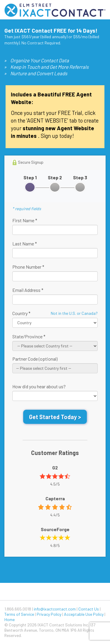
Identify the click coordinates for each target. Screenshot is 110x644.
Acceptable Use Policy (84, 614)
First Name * (25, 220)
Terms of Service (19, 614)
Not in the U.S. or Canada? (74, 313)
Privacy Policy (49, 614)
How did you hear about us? (39, 386)
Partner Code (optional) (35, 359)
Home (10, 619)
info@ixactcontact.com (55, 609)
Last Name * (25, 244)
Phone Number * (28, 267)
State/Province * (29, 336)
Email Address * (28, 290)
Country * (21, 313)
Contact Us (89, 609)
